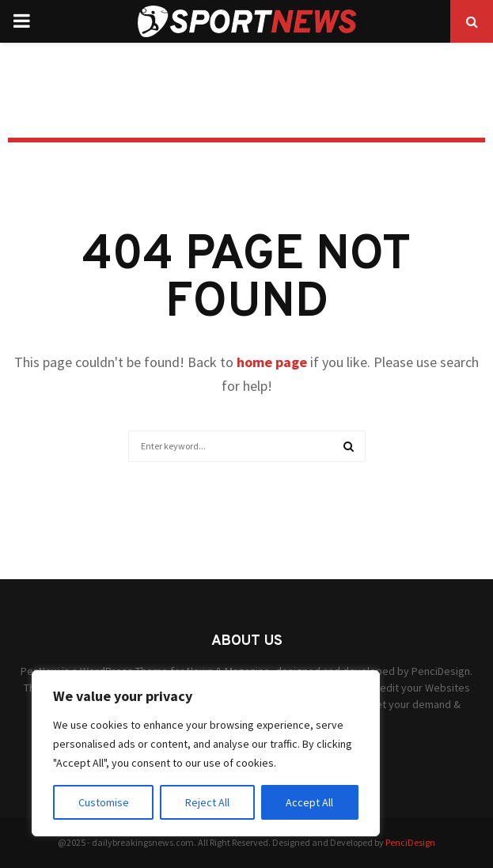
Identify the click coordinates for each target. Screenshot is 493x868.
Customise (104, 802)
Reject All (207, 802)
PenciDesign (410, 842)
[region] (206, 753)
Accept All (309, 802)
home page (272, 362)
